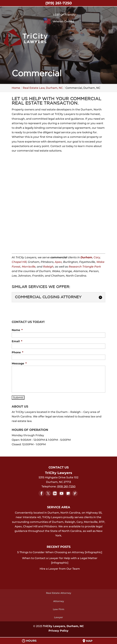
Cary (97, 257)
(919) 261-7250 (59, 3)
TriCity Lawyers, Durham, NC (63, 626)
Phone (17, 352)
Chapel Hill (19, 262)
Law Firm (59, 609)
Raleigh (48, 267)
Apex (58, 262)
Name (17, 330)
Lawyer (58, 617)
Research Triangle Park (85, 267)
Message (19, 363)
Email (17, 341)
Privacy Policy (58, 631)
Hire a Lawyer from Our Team (60, 569)
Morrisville (29, 267)
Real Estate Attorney (59, 593)
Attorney (59, 601)
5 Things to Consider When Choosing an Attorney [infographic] (60, 552)
